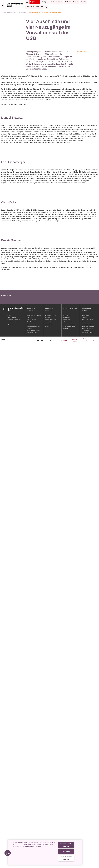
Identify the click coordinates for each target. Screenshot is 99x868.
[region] (45, 852)
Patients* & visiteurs (31, 833)
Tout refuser (66, 851)
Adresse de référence (49, 833)
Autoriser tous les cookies (66, 845)
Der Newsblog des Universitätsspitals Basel (15, 12)
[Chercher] (46, 7)
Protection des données (84, 864)
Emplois (66, 839)
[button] (8, 853)
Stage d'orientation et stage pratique (87, 853)
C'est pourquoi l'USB (87, 856)
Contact (83, 2)
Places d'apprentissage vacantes (88, 844)
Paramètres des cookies (66, 858)
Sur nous (59, 2)
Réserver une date (32, 7)
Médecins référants (71, 2)
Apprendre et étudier (86, 833)
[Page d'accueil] (12, 5)
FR (42, 7)
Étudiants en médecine (88, 850)
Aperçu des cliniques (51, 839)
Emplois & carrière (70, 832)
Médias (9, 839)
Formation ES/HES (87, 848)
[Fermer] (80, 843)
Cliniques (45, 2)
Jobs (52, 2)
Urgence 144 (35, 2)
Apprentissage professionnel (85, 840)
